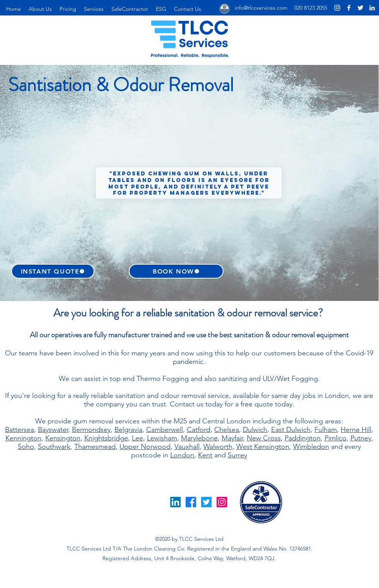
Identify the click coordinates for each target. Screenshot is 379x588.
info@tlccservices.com (261, 8)
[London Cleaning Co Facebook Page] (349, 8)
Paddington (303, 438)
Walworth (218, 447)
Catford (199, 430)
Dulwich (255, 430)
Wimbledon (311, 447)
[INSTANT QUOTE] (53, 271)
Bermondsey (91, 430)
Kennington (23, 438)
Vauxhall (187, 447)
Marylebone (199, 438)
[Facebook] (191, 502)
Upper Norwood (145, 447)
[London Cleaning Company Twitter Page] (360, 8)
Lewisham (162, 438)
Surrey (237, 455)
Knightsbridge (106, 438)
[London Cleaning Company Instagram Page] (337, 8)
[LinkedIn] (175, 502)
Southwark (54, 447)
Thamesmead (95, 447)
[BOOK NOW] (176, 271)
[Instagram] (222, 502)
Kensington (63, 438)
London (182, 455)
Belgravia (128, 430)
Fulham (326, 430)
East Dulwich (291, 430)
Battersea (20, 430)
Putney (361, 438)
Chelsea (227, 430)
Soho (26, 447)
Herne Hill (356, 430)
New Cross (264, 438)
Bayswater (53, 430)
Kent (205, 455)
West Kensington (263, 447)
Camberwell (165, 430)
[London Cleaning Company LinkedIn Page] (372, 8)
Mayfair (232, 438)
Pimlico (335, 438)
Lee (137, 438)
